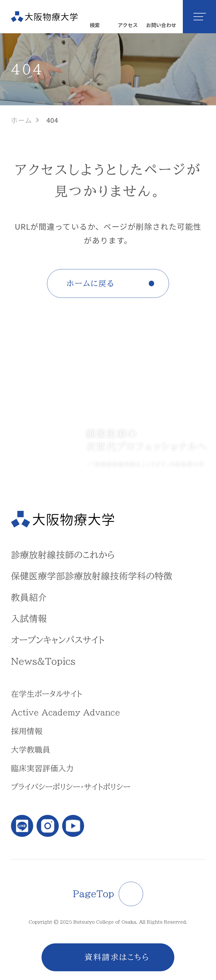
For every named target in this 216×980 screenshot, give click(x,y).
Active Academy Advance (66, 712)
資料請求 (102, 957)
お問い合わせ (161, 25)
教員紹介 (29, 597)
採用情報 (27, 731)
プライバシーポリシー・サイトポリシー (71, 787)
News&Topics (43, 661)
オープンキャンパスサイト (58, 640)
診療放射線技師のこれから (63, 555)
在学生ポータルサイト (46, 694)
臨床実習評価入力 (42, 768)
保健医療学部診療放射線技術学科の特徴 (92, 576)
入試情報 (29, 618)
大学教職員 (31, 750)
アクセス (128, 25)
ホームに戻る (91, 283)
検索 (95, 25)
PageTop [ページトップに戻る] (94, 894)
